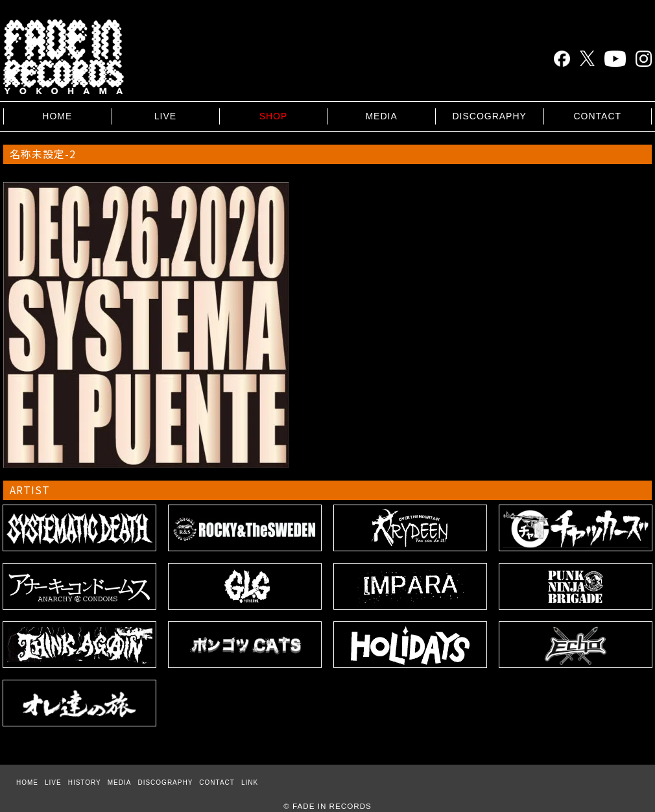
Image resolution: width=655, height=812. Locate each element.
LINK (250, 782)
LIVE (165, 116)
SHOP (274, 116)
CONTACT (597, 116)
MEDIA (381, 116)
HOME (57, 116)
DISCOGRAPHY (489, 116)
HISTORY (85, 782)
